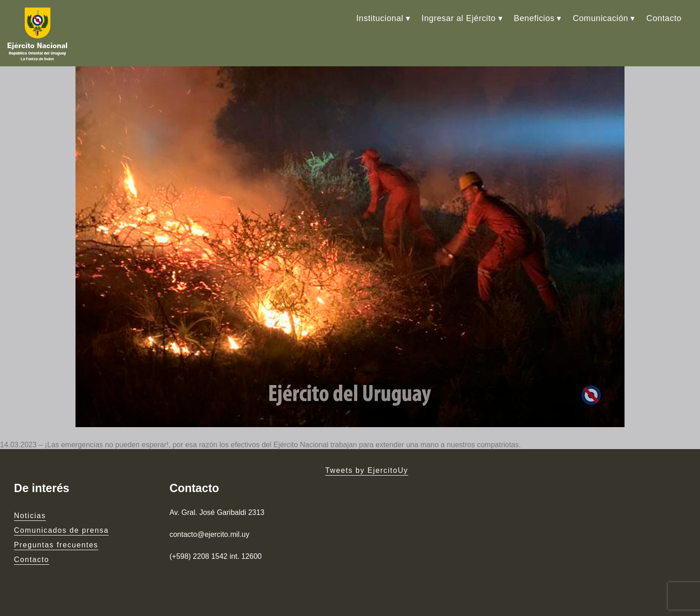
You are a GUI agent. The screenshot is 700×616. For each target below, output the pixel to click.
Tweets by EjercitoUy (367, 470)
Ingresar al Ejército (458, 18)
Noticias (30, 516)
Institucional (380, 18)
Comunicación (600, 18)
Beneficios (534, 18)
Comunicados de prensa (62, 530)
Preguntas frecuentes (56, 545)
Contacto (664, 18)
